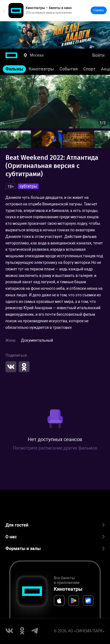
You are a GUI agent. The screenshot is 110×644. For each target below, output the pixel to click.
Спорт (89, 69)
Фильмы (14, 69)
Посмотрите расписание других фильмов (55, 448)
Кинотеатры (41, 69)
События (69, 69)
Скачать (99, 10)
